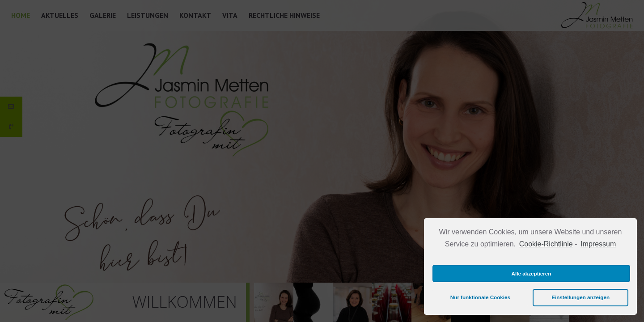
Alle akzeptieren (532, 273)
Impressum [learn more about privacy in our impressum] (598, 244)
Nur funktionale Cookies (480, 297)
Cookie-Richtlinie (546, 244)
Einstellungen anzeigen (580, 297)
